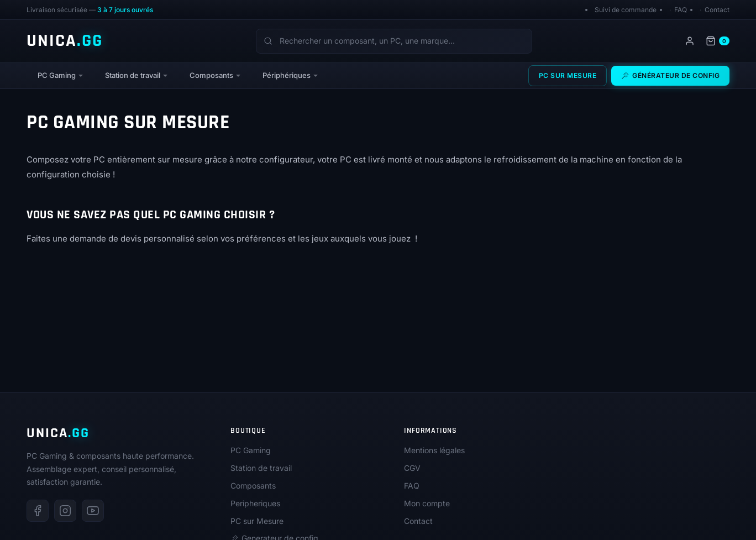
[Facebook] (38, 511)
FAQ (681, 10)
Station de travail (133, 75)
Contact (717, 10)
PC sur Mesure (568, 75)
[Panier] (718, 41)
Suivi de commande (626, 10)
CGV (412, 468)
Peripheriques (255, 503)
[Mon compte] (690, 41)
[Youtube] (93, 511)
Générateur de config (670, 75)
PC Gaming (57, 75)
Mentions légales (434, 450)
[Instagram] (65, 511)
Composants (211, 75)
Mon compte (427, 503)
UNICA (65, 41)
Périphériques (287, 75)
